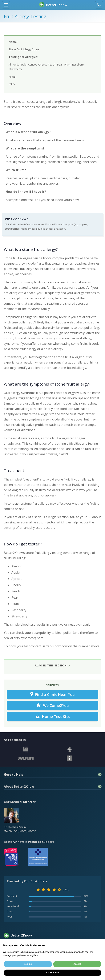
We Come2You (53, 705)
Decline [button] (28, 964)
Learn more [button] (52, 973)
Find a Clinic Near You (52, 694)
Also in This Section (51, 665)
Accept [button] (77, 964)
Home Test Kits (52, 716)
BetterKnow (53, 5)
